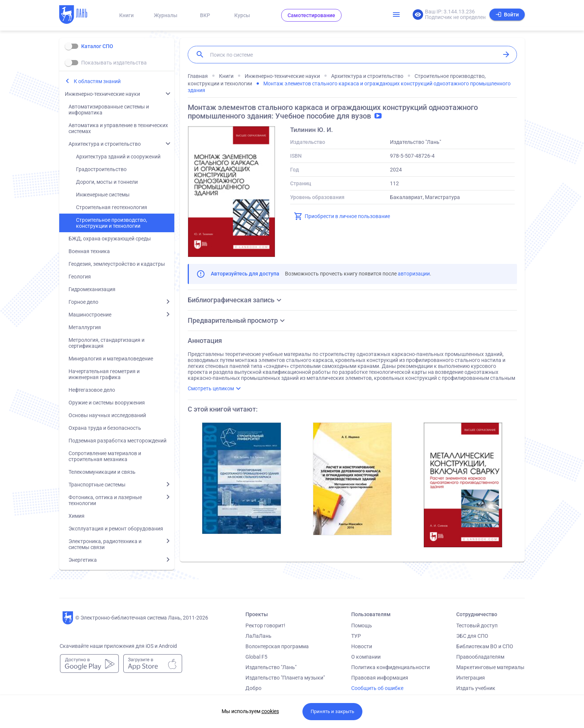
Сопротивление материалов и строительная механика (105, 456)
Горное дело (83, 302)
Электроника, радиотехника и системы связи (105, 544)
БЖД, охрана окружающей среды (110, 239)
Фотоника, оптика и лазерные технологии (105, 500)
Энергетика (83, 560)
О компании (366, 657)
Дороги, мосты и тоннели (107, 182)
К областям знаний (97, 81)
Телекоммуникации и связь (102, 472)
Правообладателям (480, 657)
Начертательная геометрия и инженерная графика (104, 374)
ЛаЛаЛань (258, 636)
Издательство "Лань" (271, 667)
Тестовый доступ (477, 625)
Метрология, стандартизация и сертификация (107, 343)
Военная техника (89, 251)
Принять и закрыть (332, 711)
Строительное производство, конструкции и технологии (112, 223)
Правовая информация (380, 678)
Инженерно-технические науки (102, 94)
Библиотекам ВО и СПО (485, 646)
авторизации (414, 274)
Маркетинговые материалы (490, 667)
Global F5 (256, 657)
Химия (77, 516)
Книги (126, 15)
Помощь (362, 625)
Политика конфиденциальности (391, 667)
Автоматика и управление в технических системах (118, 128)
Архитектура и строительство (105, 144)
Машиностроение (90, 315)
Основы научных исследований (107, 415)
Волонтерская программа (277, 646)
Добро (253, 688)
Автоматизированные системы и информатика (109, 110)
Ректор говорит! (265, 625)
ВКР (205, 15)
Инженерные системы (103, 195)
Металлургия (85, 327)
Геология (80, 277)
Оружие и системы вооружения (107, 403)
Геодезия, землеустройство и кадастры (117, 264)
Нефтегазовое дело (92, 390)
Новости (362, 646)
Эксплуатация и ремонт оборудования (116, 529)
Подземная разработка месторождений (118, 441)
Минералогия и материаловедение (111, 359)
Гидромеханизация (92, 289)
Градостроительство (101, 169)
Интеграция (471, 678)
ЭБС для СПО (472, 636)
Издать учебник (476, 688)
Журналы (166, 15)
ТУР (356, 636)
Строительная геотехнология (112, 207)
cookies (270, 711)
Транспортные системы (97, 485)
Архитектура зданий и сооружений (118, 157)
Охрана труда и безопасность (105, 428)
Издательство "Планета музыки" (285, 678)
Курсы (242, 15)
